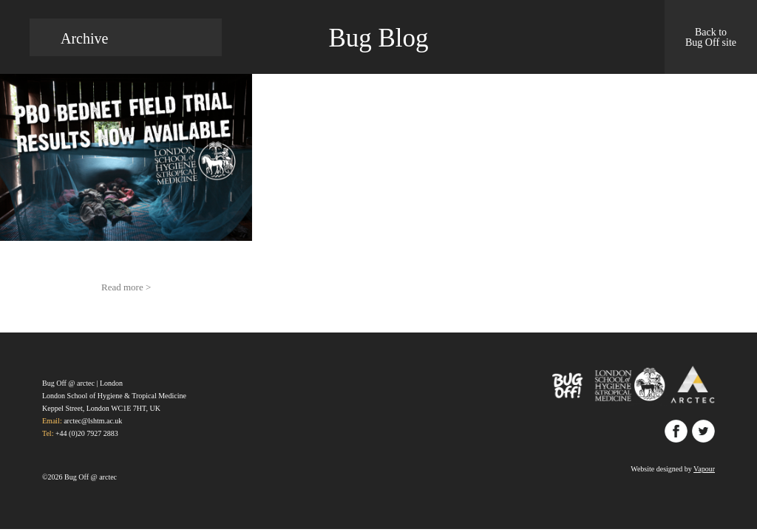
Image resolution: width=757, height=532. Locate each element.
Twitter (703, 431)
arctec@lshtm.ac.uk (93, 421)
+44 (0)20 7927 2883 (87, 433)
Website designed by (673, 469)
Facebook (676, 431)
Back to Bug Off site (711, 37)
